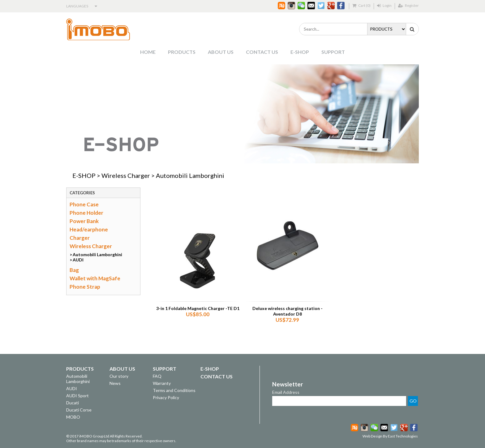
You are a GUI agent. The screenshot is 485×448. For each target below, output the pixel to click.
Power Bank (84, 221)
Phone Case (84, 204)
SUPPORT (333, 52)
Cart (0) (361, 5)
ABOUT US (221, 52)
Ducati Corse (79, 410)
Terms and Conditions (174, 390)
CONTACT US (262, 52)
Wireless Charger (126, 175)
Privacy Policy (166, 397)
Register (408, 5)
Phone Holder (86, 213)
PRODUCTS (182, 52)
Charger (80, 238)
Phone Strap (85, 287)
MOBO (73, 417)
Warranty (162, 383)
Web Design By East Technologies (390, 436)
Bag (74, 270)
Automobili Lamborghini (190, 175)
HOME (148, 52)
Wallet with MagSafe (95, 278)
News (115, 383)
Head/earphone (89, 229)
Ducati (73, 403)
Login (384, 5)
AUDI (78, 260)
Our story (119, 376)
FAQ (157, 376)
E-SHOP (300, 52)
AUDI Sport (77, 396)
